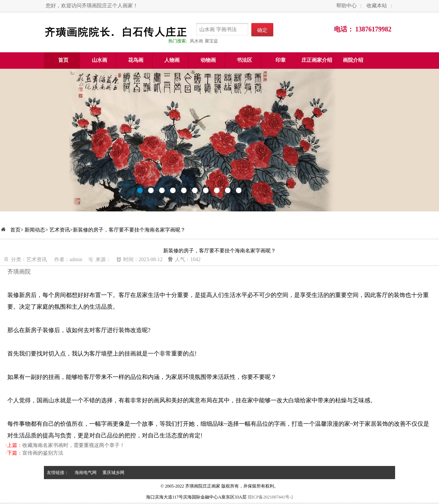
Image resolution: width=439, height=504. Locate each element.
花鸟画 (136, 60)
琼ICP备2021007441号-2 (271, 497)
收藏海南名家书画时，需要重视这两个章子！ (74, 445)
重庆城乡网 (113, 473)
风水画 (196, 41)
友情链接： (58, 473)
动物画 (208, 60)
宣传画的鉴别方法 (43, 453)
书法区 (244, 60)
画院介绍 (353, 60)
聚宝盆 (211, 41)
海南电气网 (86, 473)
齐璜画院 (19, 272)
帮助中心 (346, 6)
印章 (281, 60)
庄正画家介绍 (317, 60)
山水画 (100, 60)
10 (239, 190)
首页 (63, 60)
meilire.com (219, 140)
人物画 (172, 60)
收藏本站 (377, 6)
